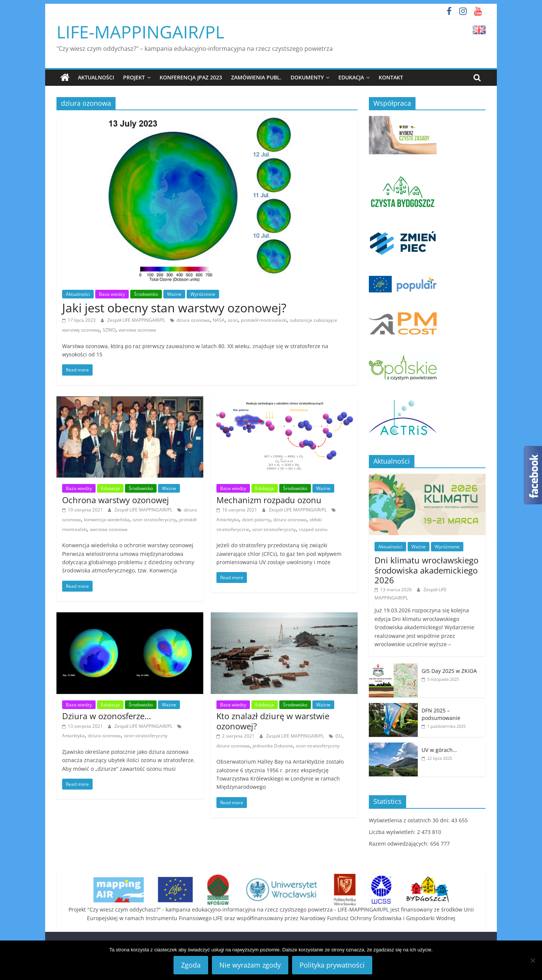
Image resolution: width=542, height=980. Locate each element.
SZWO (109, 330)
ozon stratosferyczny (154, 520)
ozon (233, 320)
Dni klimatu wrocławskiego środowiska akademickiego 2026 (426, 570)
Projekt (134, 77)
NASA (219, 320)
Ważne (174, 294)
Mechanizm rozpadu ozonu (269, 500)
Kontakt (391, 77)
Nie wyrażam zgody (250, 965)
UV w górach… (439, 750)
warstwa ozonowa (137, 330)
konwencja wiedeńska (107, 520)
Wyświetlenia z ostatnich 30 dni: (410, 820)
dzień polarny (256, 520)
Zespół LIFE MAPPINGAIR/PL (137, 320)
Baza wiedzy (112, 294)
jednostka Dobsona (273, 745)
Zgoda (191, 965)
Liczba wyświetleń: (393, 832)
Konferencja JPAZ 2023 (191, 77)
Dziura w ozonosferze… (107, 716)
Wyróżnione (203, 294)
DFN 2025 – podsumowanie (441, 714)
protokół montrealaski (264, 320)
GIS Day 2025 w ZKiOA (449, 671)
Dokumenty (307, 77)
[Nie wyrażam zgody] (533, 960)
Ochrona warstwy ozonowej (116, 500)
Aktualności (96, 77)
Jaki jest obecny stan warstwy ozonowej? (174, 308)
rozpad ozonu (313, 529)
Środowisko (146, 294)
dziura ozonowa (193, 320)
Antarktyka (228, 520)
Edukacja (351, 77)
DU (339, 736)
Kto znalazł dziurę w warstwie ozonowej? (273, 721)
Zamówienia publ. (256, 77)
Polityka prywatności (332, 965)
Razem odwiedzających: (400, 844)
